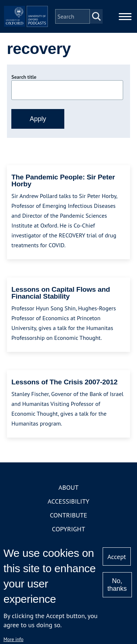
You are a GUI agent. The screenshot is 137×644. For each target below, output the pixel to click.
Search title (24, 77)
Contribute (68, 515)
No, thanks (117, 585)
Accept (117, 557)
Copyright (68, 529)
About (68, 487)
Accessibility (68, 501)
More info (13, 639)
